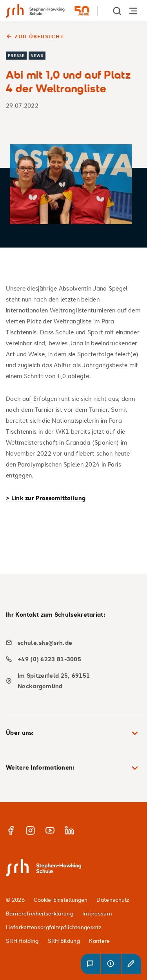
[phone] (71, 659)
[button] (91, 964)
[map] (71, 681)
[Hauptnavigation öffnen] (133, 11)
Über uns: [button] (73, 733)
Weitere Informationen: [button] (73, 768)
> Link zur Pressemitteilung (46, 498)
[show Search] (118, 11)
